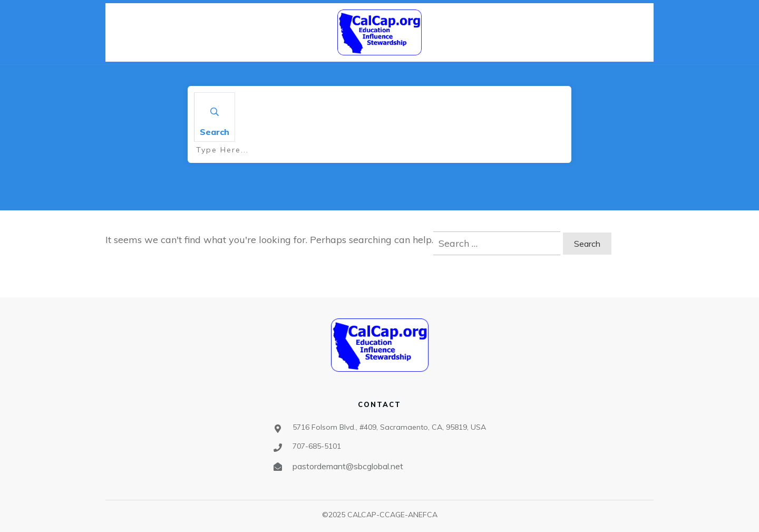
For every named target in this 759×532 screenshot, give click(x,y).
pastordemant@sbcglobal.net (348, 466)
